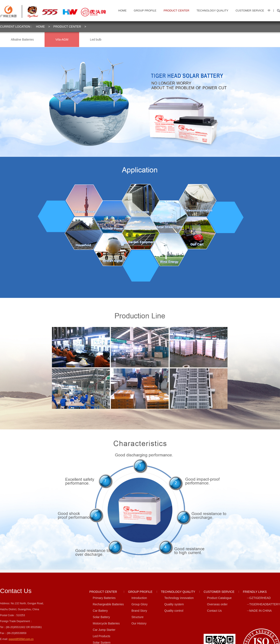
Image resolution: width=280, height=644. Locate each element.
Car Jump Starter (104, 630)
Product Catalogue (219, 598)
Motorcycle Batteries (106, 623)
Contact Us (214, 611)
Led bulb (96, 40)
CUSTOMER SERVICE (250, 11)
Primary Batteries (104, 598)
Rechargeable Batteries (108, 604)
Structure (138, 617)
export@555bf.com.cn (21, 639)
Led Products (101, 636)
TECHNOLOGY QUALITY (212, 11)
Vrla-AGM (62, 40)
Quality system (174, 604)
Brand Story (139, 611)
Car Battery (100, 611)
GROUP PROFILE (145, 11)
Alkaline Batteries (22, 40)
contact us (16, 591)
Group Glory (140, 604)
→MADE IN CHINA (259, 611)
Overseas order (217, 604)
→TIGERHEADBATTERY (263, 604)
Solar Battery (101, 617)
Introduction (139, 598)
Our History (139, 623)
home (122, 11)
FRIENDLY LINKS (255, 592)
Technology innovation (179, 598)
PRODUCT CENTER (176, 11)
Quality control (174, 611)
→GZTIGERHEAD (258, 598)
